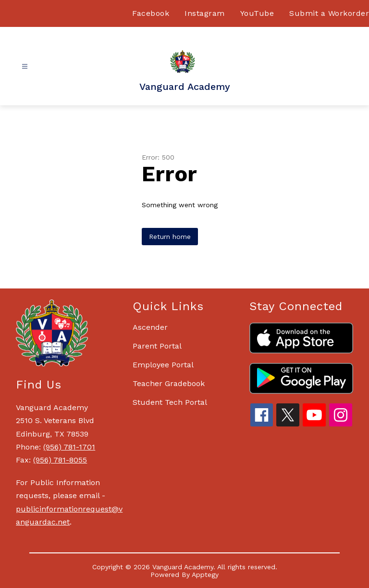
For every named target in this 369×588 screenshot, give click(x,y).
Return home (170, 237)
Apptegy (205, 575)
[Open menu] (25, 67)
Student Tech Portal (170, 402)
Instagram (205, 13)
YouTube (257, 13)
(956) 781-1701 (69, 447)
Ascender (150, 327)
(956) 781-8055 (60, 460)
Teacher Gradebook (169, 383)
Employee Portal (163, 365)
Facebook (151, 13)
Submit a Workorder (329, 13)
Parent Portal (157, 346)
